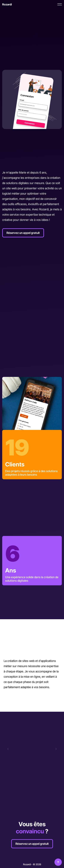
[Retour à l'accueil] (7, 4)
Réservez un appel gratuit (23, 233)
